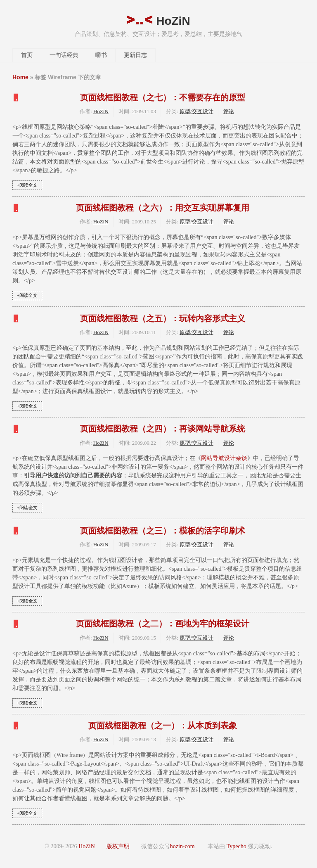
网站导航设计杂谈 (224, 458)
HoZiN (158, 21)
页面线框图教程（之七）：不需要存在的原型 (163, 97)
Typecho (237, 846)
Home (20, 77)
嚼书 (101, 55)
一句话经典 (64, 55)
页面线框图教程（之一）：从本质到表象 (163, 726)
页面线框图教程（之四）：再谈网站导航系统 (163, 429)
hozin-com (182, 846)
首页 (27, 55)
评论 (229, 111)
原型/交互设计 (196, 111)
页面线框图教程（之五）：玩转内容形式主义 (163, 318)
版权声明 (118, 846)
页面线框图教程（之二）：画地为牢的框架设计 (163, 624)
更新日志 (135, 55)
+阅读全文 (27, 185)
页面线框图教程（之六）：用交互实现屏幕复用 (163, 208)
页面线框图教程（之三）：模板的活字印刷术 (163, 531)
